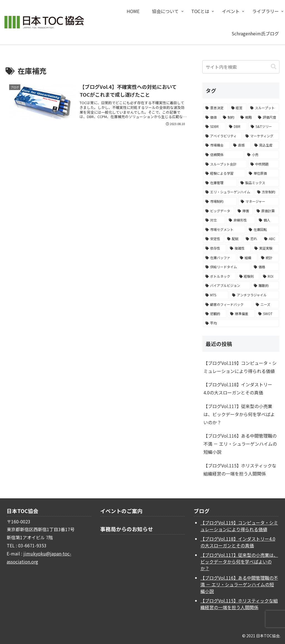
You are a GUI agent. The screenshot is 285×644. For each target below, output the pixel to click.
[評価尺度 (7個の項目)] (267, 117)
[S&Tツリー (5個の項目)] (263, 126)
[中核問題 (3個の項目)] (263, 164)
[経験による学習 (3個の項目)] (224, 173)
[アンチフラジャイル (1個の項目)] (254, 295)
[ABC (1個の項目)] (270, 239)
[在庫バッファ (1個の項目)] (220, 258)
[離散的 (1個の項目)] (265, 286)
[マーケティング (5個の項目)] (261, 136)
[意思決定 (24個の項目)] (215, 108)
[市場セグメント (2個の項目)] (224, 230)
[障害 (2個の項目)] (244, 211)
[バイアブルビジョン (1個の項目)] (227, 286)
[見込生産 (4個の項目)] (265, 145)
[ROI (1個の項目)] (270, 276)
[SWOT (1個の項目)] (267, 314)
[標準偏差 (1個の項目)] (241, 314)
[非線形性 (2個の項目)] (241, 220)
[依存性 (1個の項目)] (215, 248)
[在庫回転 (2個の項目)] (262, 230)
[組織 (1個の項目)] (247, 258)
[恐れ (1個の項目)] (252, 239)
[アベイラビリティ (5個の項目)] (222, 136)
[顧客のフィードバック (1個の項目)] (228, 304)
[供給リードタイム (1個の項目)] (227, 267)
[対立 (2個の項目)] (214, 220)
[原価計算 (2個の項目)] (266, 211)
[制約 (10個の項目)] (229, 117)
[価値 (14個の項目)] (211, 117)
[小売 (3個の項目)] (262, 155)
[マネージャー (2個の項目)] (259, 201)
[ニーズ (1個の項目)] (266, 304)
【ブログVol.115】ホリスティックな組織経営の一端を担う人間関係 (240, 469)
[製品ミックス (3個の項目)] (258, 183)
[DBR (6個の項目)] (237, 126)
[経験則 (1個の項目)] (248, 276)
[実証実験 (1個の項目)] (265, 248)
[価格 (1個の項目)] (265, 267)
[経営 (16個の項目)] (238, 108)
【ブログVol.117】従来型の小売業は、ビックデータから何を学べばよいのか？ (239, 414)
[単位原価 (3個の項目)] (262, 173)
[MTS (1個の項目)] (216, 295)
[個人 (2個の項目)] (267, 220)
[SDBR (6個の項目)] (214, 126)
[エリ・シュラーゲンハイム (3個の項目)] (228, 192)
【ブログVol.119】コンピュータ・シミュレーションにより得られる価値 (240, 367)
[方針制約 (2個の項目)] (267, 192)
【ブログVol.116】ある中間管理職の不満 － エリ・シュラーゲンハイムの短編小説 (240, 444)
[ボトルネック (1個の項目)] (219, 276)
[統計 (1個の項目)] (269, 258)
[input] (241, 67)
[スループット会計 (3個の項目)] (225, 164)
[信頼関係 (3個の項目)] (223, 155)
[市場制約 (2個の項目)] (220, 201)
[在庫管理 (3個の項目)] (220, 183)
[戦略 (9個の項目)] (246, 117)
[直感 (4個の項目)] (241, 145)
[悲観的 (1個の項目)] (215, 314)
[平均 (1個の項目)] (241, 323)
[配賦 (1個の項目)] (233, 239)
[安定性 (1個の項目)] (213, 239)
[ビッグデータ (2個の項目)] (218, 211)
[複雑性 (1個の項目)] (239, 248)
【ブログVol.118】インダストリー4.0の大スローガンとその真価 (238, 388)
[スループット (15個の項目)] (263, 108)
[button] (274, 67)
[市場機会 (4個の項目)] (216, 145)
